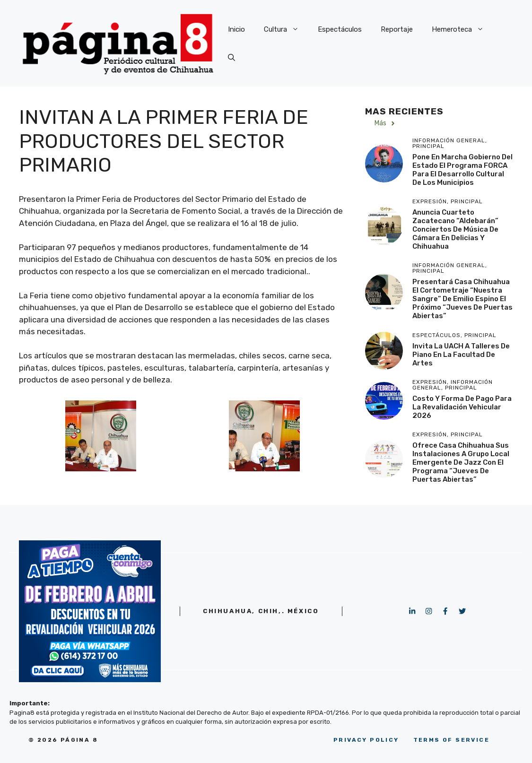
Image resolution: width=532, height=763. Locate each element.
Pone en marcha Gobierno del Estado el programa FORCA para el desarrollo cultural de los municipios (462, 170)
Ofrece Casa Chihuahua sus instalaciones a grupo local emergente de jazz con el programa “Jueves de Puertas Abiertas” (461, 462)
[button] (231, 58)
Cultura (286, 29)
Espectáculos (340, 29)
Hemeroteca (462, 29)
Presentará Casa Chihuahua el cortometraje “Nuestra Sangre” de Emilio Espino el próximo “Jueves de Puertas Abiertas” (462, 299)
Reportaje (397, 29)
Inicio (236, 29)
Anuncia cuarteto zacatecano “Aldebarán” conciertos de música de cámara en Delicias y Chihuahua (455, 229)
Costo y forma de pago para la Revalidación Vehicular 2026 (462, 407)
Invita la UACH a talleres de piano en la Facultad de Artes (461, 355)
